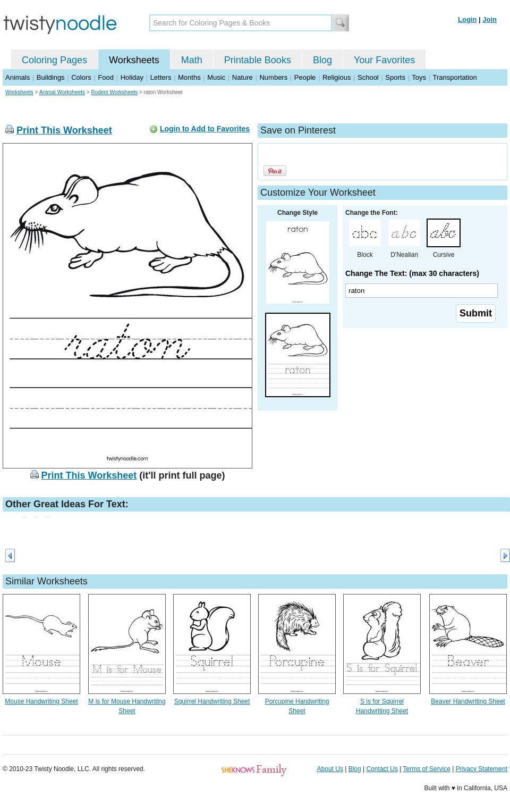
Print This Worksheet (64, 130)
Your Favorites (384, 60)
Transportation (454, 77)
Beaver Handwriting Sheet (468, 701)
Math (192, 60)
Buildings (51, 77)
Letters (161, 77)
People (305, 77)
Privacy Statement (482, 769)
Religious (337, 77)
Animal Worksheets (62, 92)
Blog (322, 60)
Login (467, 19)
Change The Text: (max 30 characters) (412, 273)
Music (216, 77)
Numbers (273, 77)
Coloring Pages (54, 60)
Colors (81, 77)
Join (490, 19)
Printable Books (258, 60)
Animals (18, 77)
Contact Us (382, 769)
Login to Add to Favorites (205, 129)
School (368, 77)
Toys (419, 77)
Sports (395, 77)
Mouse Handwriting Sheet (41, 701)
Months (189, 77)
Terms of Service (426, 769)
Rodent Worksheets (114, 92)
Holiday (132, 77)
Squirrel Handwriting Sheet (212, 701)
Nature (243, 77)
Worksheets (134, 60)
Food (106, 77)
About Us (330, 769)
